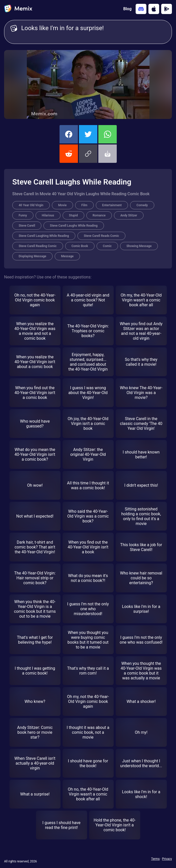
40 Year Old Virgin (31, 205)
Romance (99, 215)
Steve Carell (27, 226)
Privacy (167, 859)
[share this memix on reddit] (69, 154)
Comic (107, 246)
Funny (23, 215)
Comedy (142, 205)
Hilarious (48, 215)
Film (84, 205)
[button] (88, 154)
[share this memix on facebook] (69, 134)
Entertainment (112, 205)
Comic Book (80, 246)
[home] (18, 9)
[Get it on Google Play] (167, 9)
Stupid (73, 215)
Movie (62, 205)
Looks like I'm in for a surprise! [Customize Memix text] (93, 32)
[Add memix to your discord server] (141, 9)
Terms (155, 859)
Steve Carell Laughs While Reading (74, 226)
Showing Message (139, 246)
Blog (127, 9)
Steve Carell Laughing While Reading (44, 236)
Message (67, 256)
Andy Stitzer (129, 215)
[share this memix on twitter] (88, 134)
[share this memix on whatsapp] (108, 134)
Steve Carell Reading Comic (38, 246)
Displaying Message (32, 256)
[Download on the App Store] (154, 9)
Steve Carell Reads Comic (101, 236)
